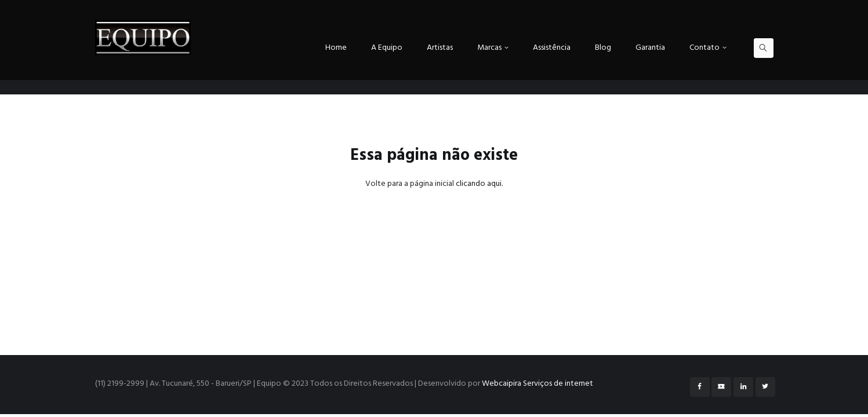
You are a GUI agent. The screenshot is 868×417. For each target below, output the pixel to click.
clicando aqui (479, 184)
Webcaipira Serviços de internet (537, 384)
